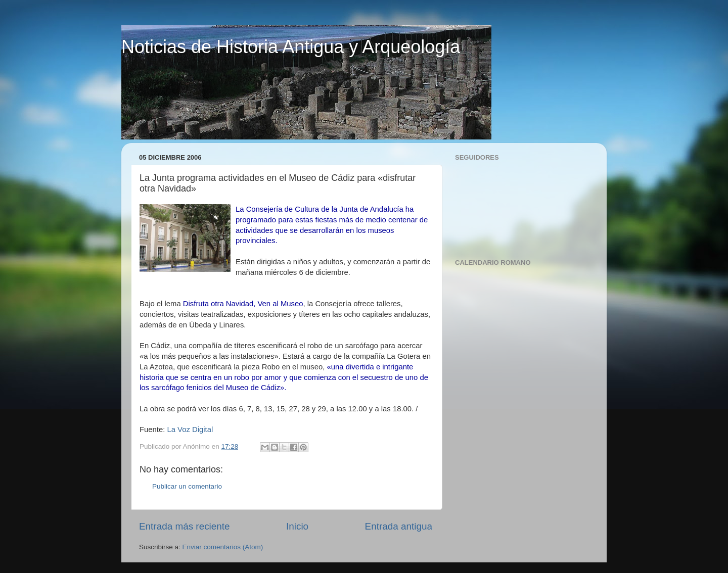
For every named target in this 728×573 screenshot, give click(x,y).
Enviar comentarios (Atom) (223, 547)
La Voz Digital (190, 429)
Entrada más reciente (185, 526)
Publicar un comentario (187, 486)
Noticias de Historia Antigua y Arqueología (291, 47)
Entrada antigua (399, 526)
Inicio (297, 526)
